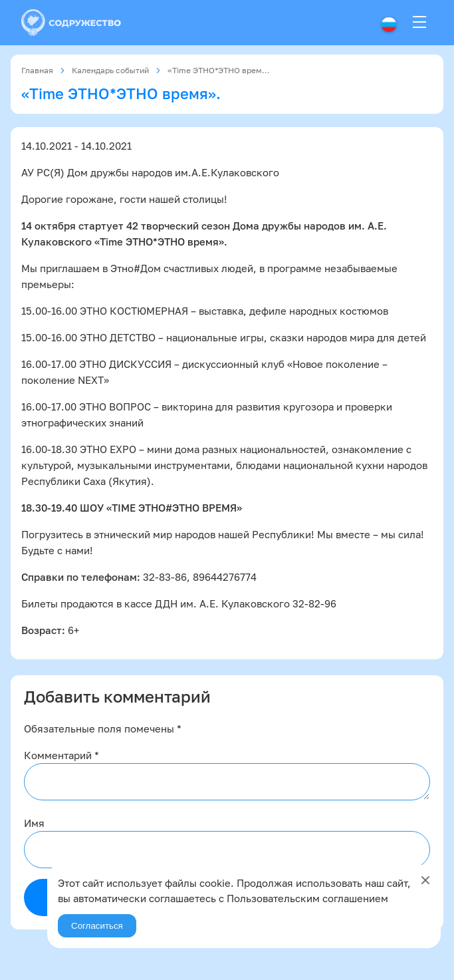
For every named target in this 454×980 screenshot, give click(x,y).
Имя (34, 823)
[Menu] (419, 23)
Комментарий (61, 755)
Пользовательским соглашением (307, 898)
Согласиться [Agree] (97, 926)
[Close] (425, 880)
